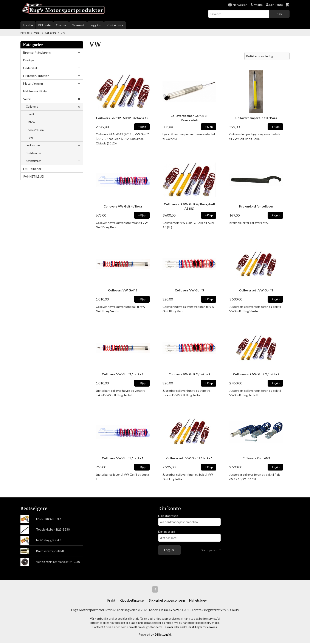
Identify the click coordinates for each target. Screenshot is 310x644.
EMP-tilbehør (32, 169)
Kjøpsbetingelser (132, 601)
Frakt (111, 601)
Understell (30, 68)
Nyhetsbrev (198, 601)
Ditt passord (167, 532)
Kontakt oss (115, 25)
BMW (32, 122)
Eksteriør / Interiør (36, 76)
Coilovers (32, 107)
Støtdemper (33, 153)
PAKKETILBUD (34, 176)
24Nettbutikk (163, 635)
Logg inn (95, 25)
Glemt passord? (211, 550)
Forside (28, 25)
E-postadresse (168, 516)
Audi (31, 114)
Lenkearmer (33, 145)
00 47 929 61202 (177, 610)
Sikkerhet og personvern (167, 601)
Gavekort (78, 25)
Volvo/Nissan (36, 130)
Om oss (61, 25)
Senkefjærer (33, 161)
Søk (279, 14)
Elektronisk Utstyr (36, 91)
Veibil (27, 99)
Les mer (169, 628)
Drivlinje (29, 60)
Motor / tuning (33, 83)
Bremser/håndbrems (37, 52)
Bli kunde (44, 25)
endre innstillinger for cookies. (199, 628)
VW (31, 138)
